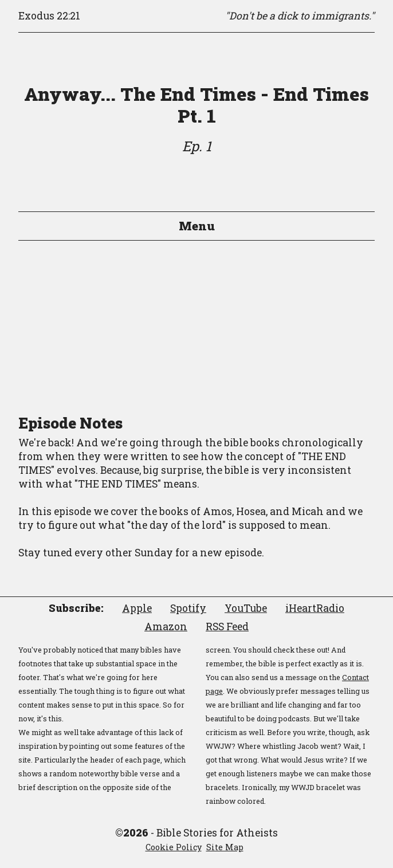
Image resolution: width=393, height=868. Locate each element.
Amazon (166, 627)
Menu (197, 226)
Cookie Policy (174, 847)
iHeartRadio (315, 608)
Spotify (188, 608)
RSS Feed (227, 627)
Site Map (225, 847)
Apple (137, 608)
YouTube (246, 608)
